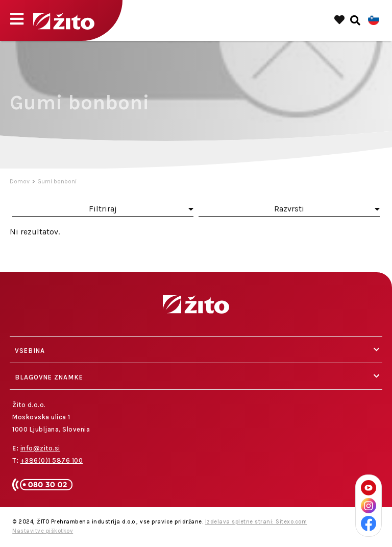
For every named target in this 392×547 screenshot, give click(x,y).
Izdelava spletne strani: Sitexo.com (256, 522)
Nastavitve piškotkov (43, 531)
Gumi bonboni (57, 181)
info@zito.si (40, 448)
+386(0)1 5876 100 (52, 460)
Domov (20, 181)
